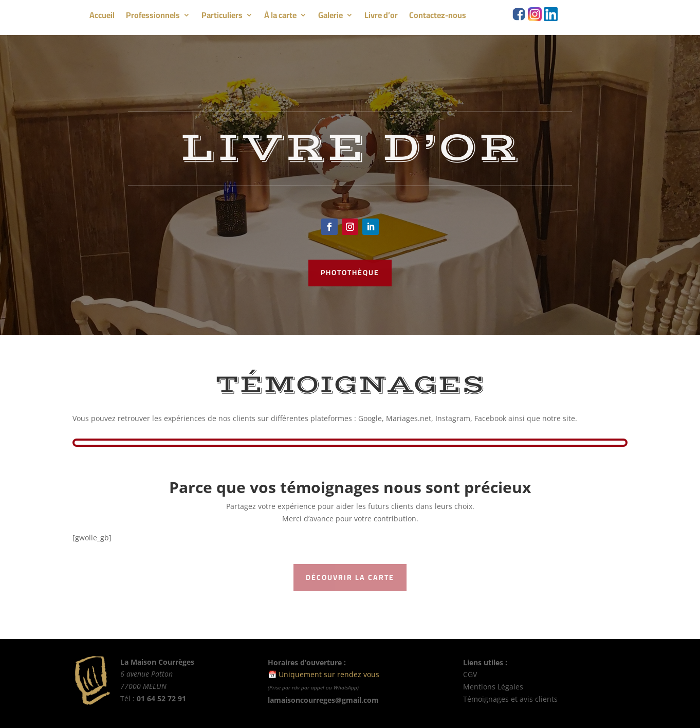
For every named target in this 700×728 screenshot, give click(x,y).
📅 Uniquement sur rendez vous (324, 674)
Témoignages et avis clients (510, 699)
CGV (470, 674)
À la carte (280, 17)
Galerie (330, 17)
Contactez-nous (438, 17)
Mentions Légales (494, 687)
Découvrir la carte (350, 577)
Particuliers (222, 17)
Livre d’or (381, 17)
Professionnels (153, 17)
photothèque (350, 272)
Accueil (102, 17)
